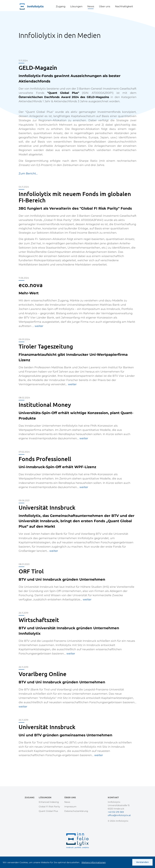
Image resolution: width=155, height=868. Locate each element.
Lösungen (76, 6)
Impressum (70, 807)
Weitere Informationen (94, 863)
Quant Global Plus (48, 811)
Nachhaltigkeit (124, 6)
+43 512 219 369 (116, 812)
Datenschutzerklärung (76, 811)
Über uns (105, 6)
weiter (39, 326)
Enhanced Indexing (49, 802)
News (91, 6)
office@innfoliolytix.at (119, 815)
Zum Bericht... (28, 174)
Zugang (61, 6)
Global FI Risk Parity (49, 807)
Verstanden (142, 863)
